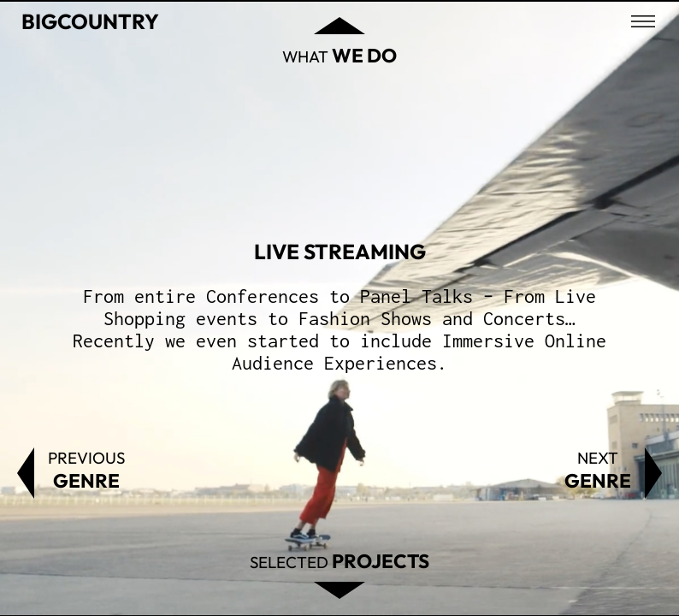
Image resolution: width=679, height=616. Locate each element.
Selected (339, 561)
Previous (86, 470)
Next (598, 470)
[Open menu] (643, 21)
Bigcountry (90, 21)
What (339, 55)
